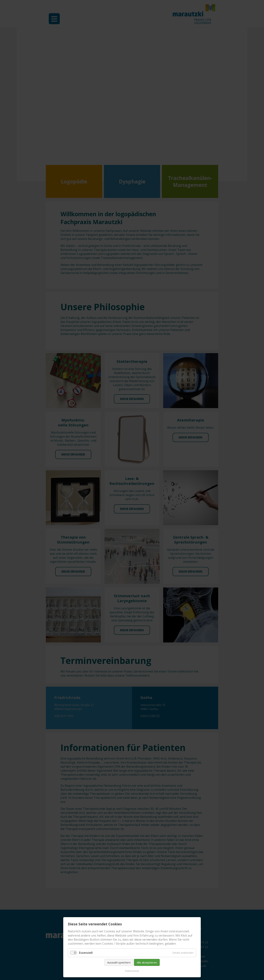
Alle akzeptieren (147, 962)
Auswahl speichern (119, 962)
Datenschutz (132, 971)
